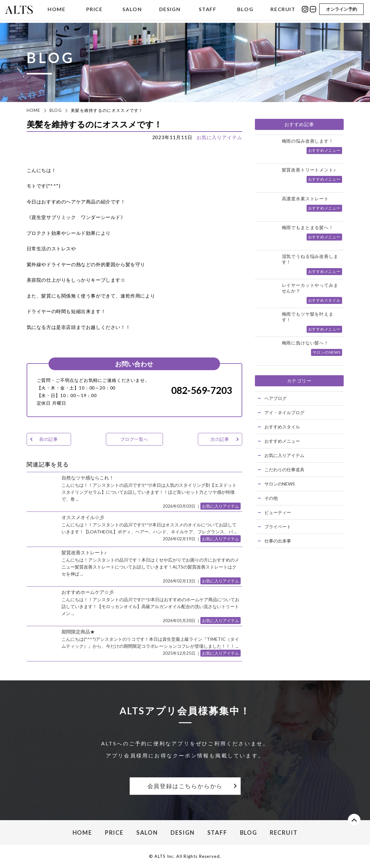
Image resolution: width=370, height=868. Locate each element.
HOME (56, 11)
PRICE (94, 11)
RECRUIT (283, 11)
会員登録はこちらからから (185, 786)
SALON (132, 11)
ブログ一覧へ (134, 439)
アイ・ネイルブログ (284, 412)
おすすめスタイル (282, 427)
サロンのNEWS (280, 484)
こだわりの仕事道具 (284, 469)
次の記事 (220, 439)
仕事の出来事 (278, 541)
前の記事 (49, 439)
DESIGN (170, 11)
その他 (271, 498)
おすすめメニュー (282, 441)
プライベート (278, 527)
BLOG (245, 11)
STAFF (208, 11)
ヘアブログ (276, 398)
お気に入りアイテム (219, 137)
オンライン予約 (341, 10)
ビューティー (278, 512)
